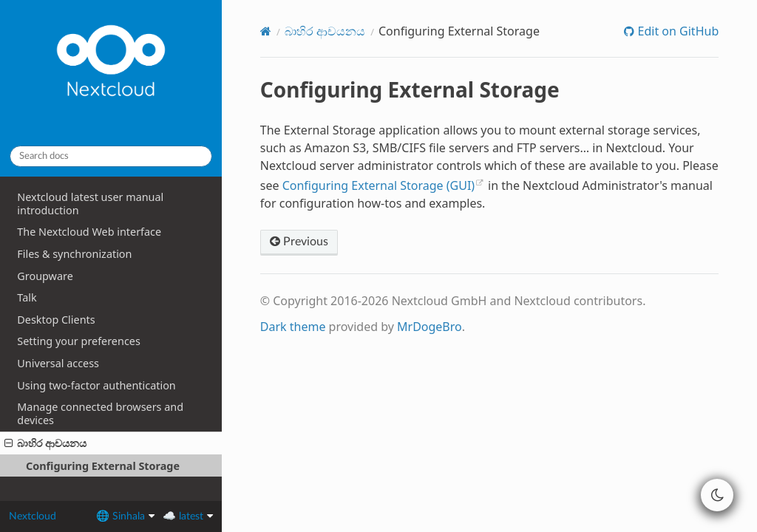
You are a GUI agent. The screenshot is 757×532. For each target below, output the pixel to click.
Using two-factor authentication (96, 385)
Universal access (58, 363)
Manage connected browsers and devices (100, 413)
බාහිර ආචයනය (45, 443)
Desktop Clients (56, 320)
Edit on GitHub (676, 31)
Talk (27, 297)
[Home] (266, 31)
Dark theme (293, 327)
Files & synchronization (74, 254)
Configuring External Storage (103, 466)
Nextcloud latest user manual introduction (90, 204)
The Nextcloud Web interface (89, 232)
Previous (299, 242)
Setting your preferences (79, 341)
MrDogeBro (430, 327)
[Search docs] (111, 156)
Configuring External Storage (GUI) (378, 185)
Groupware (45, 276)
